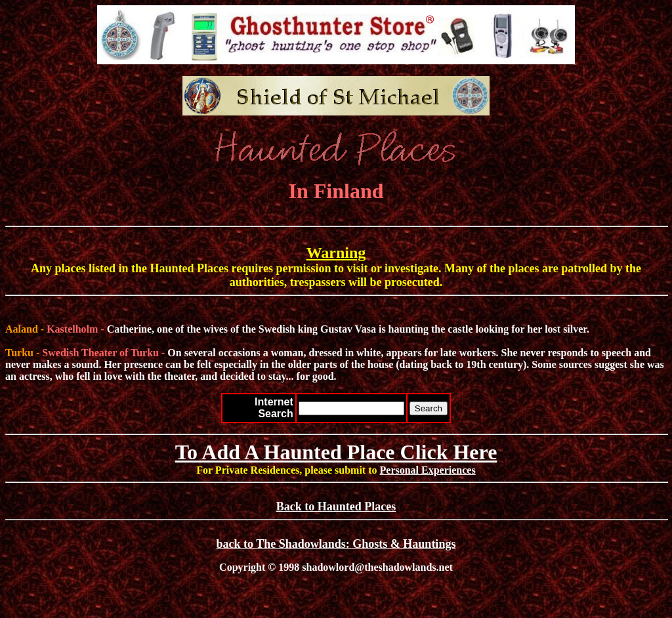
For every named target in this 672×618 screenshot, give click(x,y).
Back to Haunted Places (336, 506)
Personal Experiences (428, 470)
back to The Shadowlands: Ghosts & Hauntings (336, 544)
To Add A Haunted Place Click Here (336, 452)
